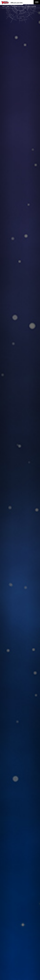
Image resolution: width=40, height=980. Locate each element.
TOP (3, 6)
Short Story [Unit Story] (18, 6)
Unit (8, 6)
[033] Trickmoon (31, 6)
